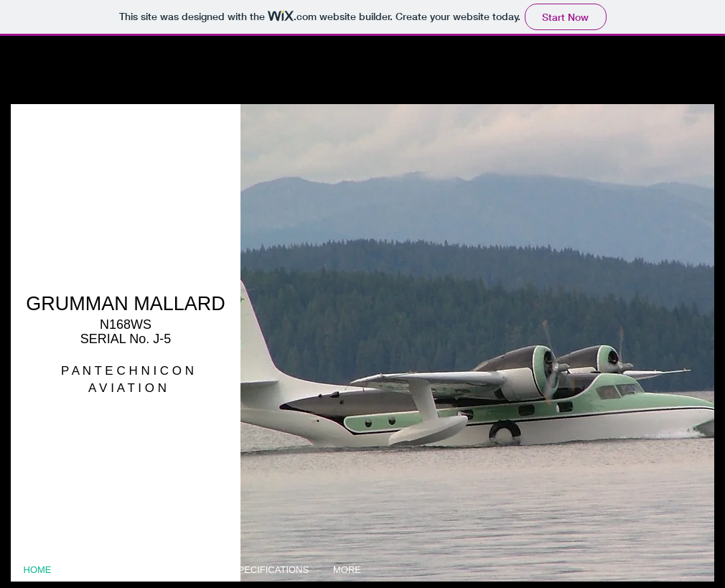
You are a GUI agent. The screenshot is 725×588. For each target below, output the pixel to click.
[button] (477, 343)
